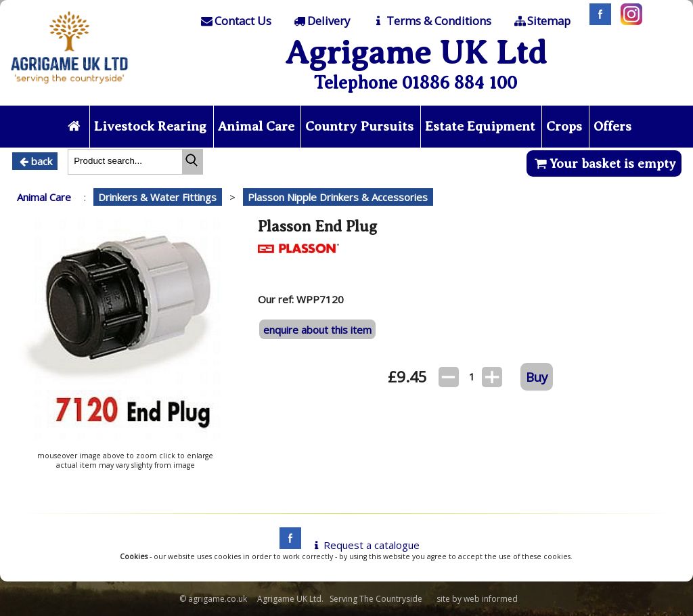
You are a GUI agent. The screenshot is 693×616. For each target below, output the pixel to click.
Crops (564, 126)
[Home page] (70, 87)
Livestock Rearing (150, 126)
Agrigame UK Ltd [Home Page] (416, 52)
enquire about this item (317, 330)
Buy (537, 377)
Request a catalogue (364, 545)
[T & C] (431, 21)
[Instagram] (628, 21)
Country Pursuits (359, 126)
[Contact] (235, 21)
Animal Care (256, 126)
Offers (612, 126)
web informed (491, 599)
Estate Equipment (480, 126)
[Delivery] (321, 21)
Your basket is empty (604, 163)
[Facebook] (597, 21)
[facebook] (287, 545)
